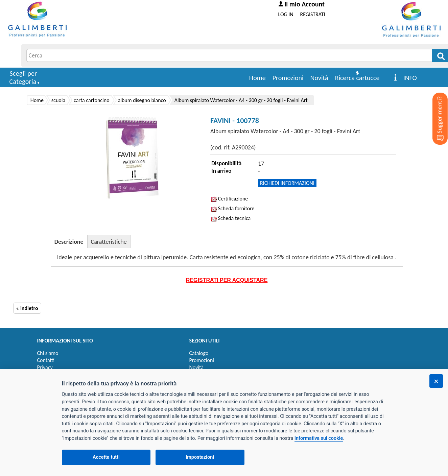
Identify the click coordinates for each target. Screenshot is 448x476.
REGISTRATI (313, 14)
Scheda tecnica (231, 218)
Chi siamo (48, 353)
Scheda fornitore (233, 208)
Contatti (46, 360)
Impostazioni (200, 457)
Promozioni (288, 78)
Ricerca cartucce (357, 78)
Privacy (45, 367)
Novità (319, 78)
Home (257, 78)
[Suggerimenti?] (434, 108)
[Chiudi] (436, 381)
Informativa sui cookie (319, 438)
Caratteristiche (109, 242)
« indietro (27, 308)
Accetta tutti (106, 457)
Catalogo (199, 353)
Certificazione (230, 199)
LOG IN (286, 14)
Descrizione (69, 242)
